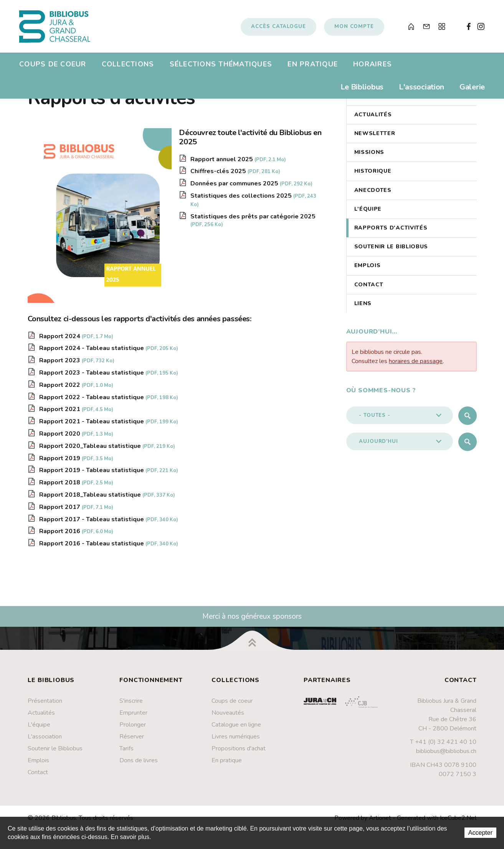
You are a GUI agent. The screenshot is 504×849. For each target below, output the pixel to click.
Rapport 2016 (76, 535)
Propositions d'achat (239, 752)
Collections (128, 67)
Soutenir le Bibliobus (391, 250)
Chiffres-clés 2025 (235, 175)
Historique (373, 175)
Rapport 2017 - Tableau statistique (109, 523)
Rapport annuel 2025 (238, 163)
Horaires (373, 67)
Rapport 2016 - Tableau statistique (109, 547)
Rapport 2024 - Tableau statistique (109, 352)
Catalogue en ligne (236, 728)
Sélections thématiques (221, 67)
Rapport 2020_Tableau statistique (107, 449)
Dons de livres (139, 764)
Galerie (472, 90)
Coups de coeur (53, 67)
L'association (421, 90)
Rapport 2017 (76, 510)
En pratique (313, 67)
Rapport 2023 (77, 364)
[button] (400, 419)
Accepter (480, 833)
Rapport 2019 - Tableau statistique (109, 474)
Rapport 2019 (76, 462)
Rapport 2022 (76, 388)
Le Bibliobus (362, 90)
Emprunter (133, 716)
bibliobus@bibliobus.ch (446, 755)
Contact (369, 288)
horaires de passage (416, 365)
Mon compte (354, 28)
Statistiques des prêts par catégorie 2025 (253, 224)
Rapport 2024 (76, 340)
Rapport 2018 (76, 486)
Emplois (368, 269)
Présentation (45, 704)
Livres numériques (236, 740)
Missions (369, 156)
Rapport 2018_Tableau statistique (107, 498)
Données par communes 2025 (251, 187)
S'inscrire (131, 704)
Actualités (373, 118)
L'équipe (368, 212)
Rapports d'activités (391, 231)
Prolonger (133, 728)
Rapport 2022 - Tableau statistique (109, 401)
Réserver (132, 740)
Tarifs (126, 752)
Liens (363, 307)
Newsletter (375, 137)
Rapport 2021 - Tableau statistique (109, 425)
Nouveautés (228, 716)
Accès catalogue (278, 28)
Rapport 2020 (76, 437)
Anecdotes (373, 194)
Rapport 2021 (76, 413)
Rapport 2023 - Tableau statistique (109, 376)
